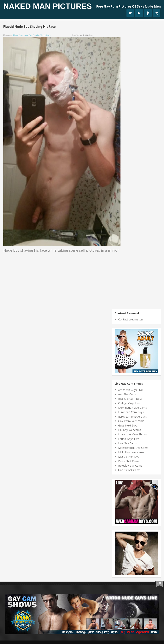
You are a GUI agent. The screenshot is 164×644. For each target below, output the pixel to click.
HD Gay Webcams (130, 430)
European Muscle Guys (132, 417)
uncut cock (46, 35)
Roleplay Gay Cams (130, 466)
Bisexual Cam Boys (130, 399)
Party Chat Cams (129, 461)
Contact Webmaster (131, 319)
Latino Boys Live (129, 439)
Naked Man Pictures (48, 6)
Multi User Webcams (131, 452)
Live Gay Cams (127, 443)
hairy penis (18, 35)
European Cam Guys (131, 412)
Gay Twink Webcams (131, 421)
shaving (36, 35)
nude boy (28, 35)
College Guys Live (129, 403)
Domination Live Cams (132, 408)
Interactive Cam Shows (133, 434)
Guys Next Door (128, 425)
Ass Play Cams (127, 394)
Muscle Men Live (129, 457)
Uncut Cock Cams (129, 470)
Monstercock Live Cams (133, 448)
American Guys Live (130, 390)
